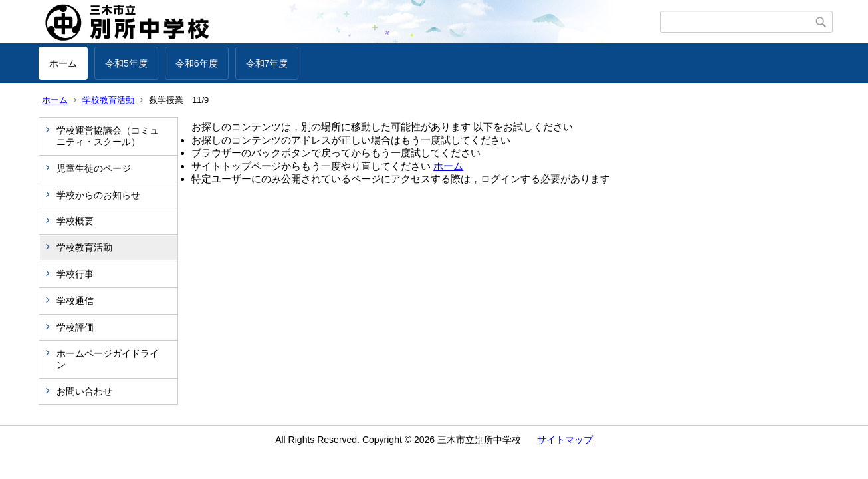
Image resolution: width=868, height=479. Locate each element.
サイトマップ (565, 440)
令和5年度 (126, 63)
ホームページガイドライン (108, 359)
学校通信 (75, 301)
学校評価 (75, 327)
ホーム (63, 63)
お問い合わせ (84, 391)
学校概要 (75, 221)
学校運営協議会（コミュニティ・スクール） (108, 136)
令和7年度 (267, 63)
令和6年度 (197, 63)
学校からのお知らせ (98, 195)
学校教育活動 (108, 100)
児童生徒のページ (94, 168)
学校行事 (75, 274)
